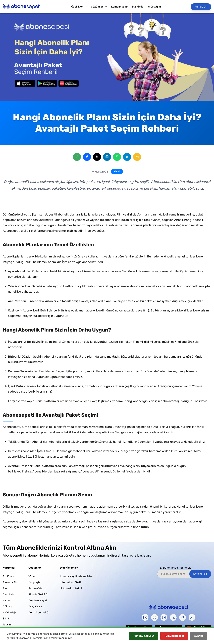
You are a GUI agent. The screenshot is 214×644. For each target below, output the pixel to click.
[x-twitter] (173, 617)
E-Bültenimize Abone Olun (177, 568)
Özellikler (79, 7)
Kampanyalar (120, 7)
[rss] (192, 617)
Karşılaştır (35, 582)
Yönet (32, 576)
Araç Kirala (35, 606)
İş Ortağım (154, 7)
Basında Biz (10, 582)
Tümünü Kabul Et (144, 636)
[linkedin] (164, 617)
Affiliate (7, 606)
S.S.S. (6, 619)
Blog (6, 588)
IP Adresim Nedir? (71, 588)
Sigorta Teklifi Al (38, 594)
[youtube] (145, 617)
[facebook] (183, 617)
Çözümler (99, 7)
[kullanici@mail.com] (173, 574)
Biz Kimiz (138, 7)
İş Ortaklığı (9, 612)
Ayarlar (199, 636)
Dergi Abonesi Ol (39, 612)
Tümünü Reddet (174, 636)
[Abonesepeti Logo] (22, 7)
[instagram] (154, 617)
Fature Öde (35, 588)
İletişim (7, 625)
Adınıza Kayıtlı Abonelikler (76, 576)
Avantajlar (9, 594)
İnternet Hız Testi (70, 582)
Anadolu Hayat (38, 600)
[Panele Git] (201, 7)
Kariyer (7, 600)
